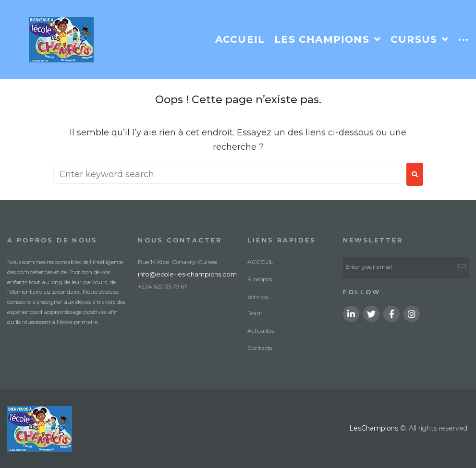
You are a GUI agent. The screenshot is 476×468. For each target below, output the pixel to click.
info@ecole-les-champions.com (180, 273)
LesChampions (374, 428)
